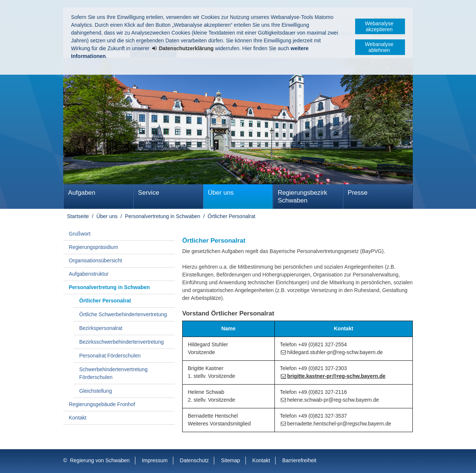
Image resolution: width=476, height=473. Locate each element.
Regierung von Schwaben (100, 460)
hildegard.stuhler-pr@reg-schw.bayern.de (335, 352)
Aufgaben (82, 193)
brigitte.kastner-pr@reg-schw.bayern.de (336, 376)
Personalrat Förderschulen (110, 356)
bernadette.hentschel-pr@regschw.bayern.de (339, 424)
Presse (358, 193)
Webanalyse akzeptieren (379, 26)
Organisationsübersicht (95, 260)
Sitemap (230, 460)
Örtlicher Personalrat (231, 216)
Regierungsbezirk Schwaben (303, 197)
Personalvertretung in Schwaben (163, 216)
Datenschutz (194, 460)
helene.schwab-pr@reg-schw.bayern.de (333, 400)
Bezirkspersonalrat (101, 328)
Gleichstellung (96, 391)
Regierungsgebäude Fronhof (102, 404)
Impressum (155, 460)
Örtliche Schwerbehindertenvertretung (123, 314)
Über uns (221, 193)
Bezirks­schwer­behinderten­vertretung (121, 342)
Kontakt (78, 418)
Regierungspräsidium (93, 247)
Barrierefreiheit (299, 460)
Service (149, 193)
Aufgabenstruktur (89, 274)
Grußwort (80, 234)
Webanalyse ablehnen (379, 47)
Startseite (78, 216)
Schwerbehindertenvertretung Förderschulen (113, 373)
